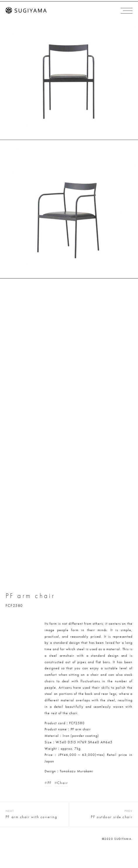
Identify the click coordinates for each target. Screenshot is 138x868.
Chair (62, 783)
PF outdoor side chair (112, 817)
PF (50, 783)
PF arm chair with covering (31, 817)
